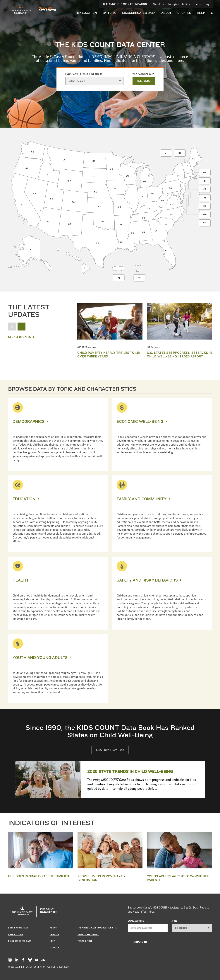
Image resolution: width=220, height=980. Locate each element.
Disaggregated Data (139, 13)
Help (201, 13)
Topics (186, 4)
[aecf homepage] (21, 9)
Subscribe (140, 942)
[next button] (22, 327)
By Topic (110, 13)
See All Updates (20, 337)
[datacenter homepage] (47, 9)
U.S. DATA (144, 81)
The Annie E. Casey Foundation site (97, 928)
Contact (55, 948)
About (166, 13)
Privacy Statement (88, 934)
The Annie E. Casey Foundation (125, 4)
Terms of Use (85, 941)
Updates (184, 13)
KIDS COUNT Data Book (110, 750)
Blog (207, 4)
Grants (197, 4)
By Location (87, 13)
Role (175, 921)
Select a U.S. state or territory (84, 74)
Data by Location (18, 928)
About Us (158, 4)
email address (136, 921)
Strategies (173, 4)
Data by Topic (16, 934)
